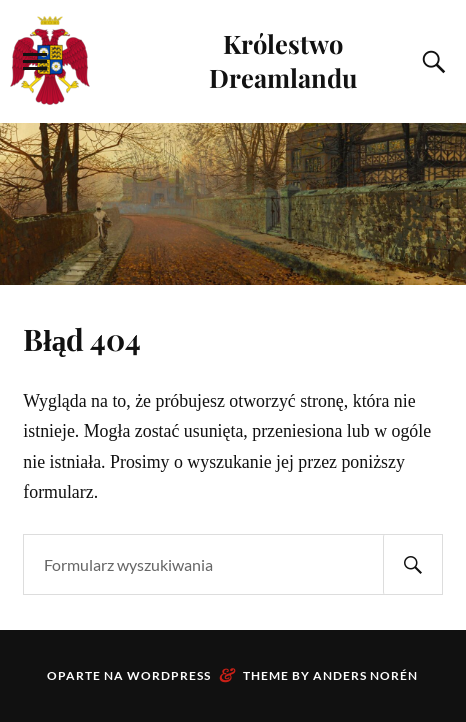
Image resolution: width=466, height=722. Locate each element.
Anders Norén (365, 675)
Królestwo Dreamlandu (283, 60)
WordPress (169, 675)
